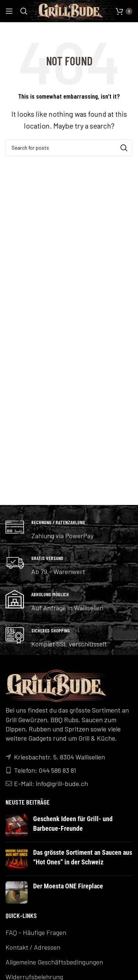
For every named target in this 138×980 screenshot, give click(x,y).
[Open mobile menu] (9, 11)
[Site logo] (70, 10)
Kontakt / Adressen (33, 947)
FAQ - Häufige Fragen (36, 932)
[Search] (24, 11)
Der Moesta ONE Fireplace (68, 886)
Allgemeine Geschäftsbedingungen (54, 962)
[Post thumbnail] (17, 825)
